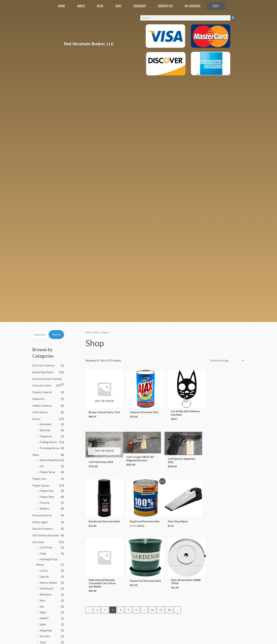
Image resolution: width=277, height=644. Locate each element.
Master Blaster (49, 583)
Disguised (46, 436)
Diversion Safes (42, 385)
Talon (43, 642)
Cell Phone (46, 547)
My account (193, 6)
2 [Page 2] (105, 565)
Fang (43, 553)
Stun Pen (45, 636)
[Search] (233, 18)
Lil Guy (44, 571)
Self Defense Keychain (46, 535)
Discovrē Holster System (47, 379)
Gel (42, 466)
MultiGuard (46, 588)
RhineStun (46, 594)
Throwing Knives (50, 448)
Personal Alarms (42, 515)
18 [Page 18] (169, 565)
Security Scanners (43, 529)
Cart (118, 6)
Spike (43, 624)
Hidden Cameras (42, 406)
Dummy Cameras (42, 392)
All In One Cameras (44, 365)
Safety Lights (40, 522)
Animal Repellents (43, 372)
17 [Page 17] (161, 565)
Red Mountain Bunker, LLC (89, 44)
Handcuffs (38, 399)
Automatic (46, 424)
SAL (42, 606)
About (81, 6)
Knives (36, 419)
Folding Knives (48, 442)
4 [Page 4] (121, 565)
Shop (216, 6)
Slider (43, 612)
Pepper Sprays (41, 485)
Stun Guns (38, 542)
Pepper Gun (39, 479)
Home (61, 6)
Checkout (140, 6)
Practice (45, 503)
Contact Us (165, 6)
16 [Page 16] (152, 565)
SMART (44, 618)
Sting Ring (46, 630)
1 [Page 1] (97, 565)
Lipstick (44, 577)
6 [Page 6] (136, 565)
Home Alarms (40, 412)
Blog (100, 6)
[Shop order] (226, 361)
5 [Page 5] (129, 565)
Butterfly (45, 430)
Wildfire (44, 509)
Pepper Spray (47, 472)
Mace (36, 455)
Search (56, 334)
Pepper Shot (47, 497)
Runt (42, 600)
